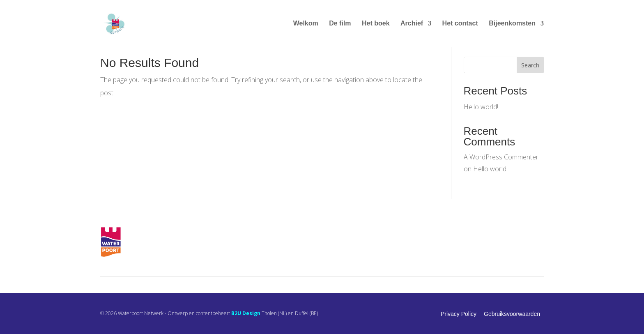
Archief (412, 24)
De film (340, 24)
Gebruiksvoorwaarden (512, 314)
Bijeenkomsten (512, 24)
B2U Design (246, 313)
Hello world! (481, 107)
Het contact (460, 24)
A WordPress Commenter (501, 157)
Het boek (376, 24)
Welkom (306, 24)
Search (530, 65)
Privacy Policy (459, 314)
